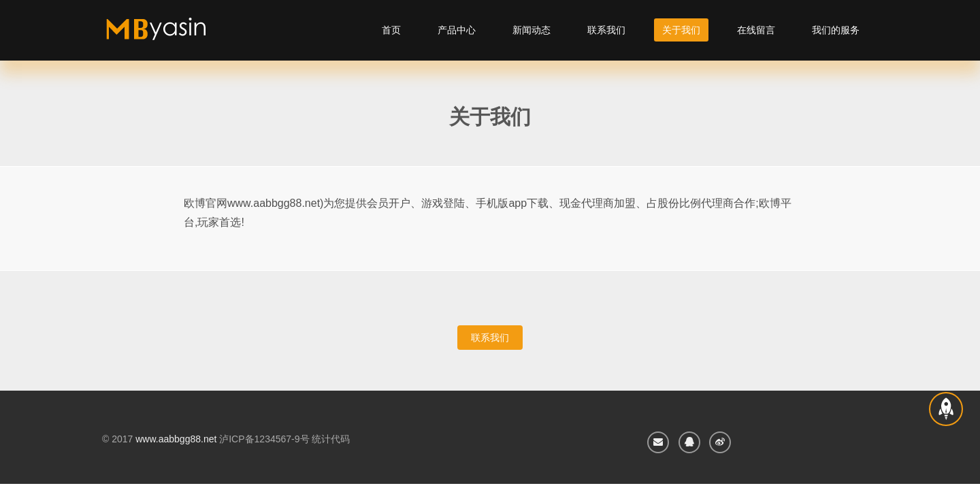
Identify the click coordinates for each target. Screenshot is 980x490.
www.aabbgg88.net (176, 439)
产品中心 (457, 30)
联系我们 (606, 30)
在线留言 (756, 30)
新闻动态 (532, 30)
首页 (391, 30)
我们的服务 (836, 30)
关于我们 (681, 30)
